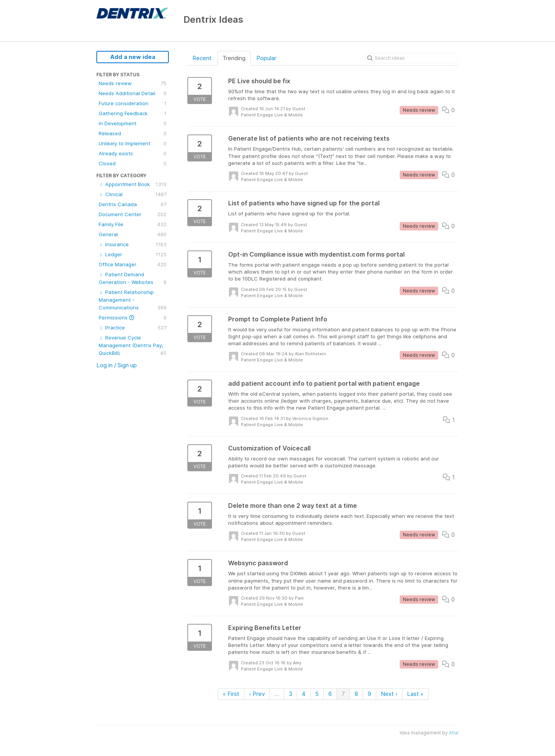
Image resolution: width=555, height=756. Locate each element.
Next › (389, 694)
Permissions (133, 318)
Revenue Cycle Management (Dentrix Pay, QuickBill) (133, 346)
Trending (234, 58)
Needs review (133, 83)
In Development (133, 123)
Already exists (133, 153)
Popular (266, 58)
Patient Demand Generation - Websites (133, 279)
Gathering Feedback (133, 113)
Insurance (133, 244)
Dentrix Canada (133, 204)
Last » (415, 694)
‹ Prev (257, 694)
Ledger (133, 254)
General (133, 234)
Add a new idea (133, 57)
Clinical (133, 194)
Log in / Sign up (117, 365)
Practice (133, 328)
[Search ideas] (412, 58)
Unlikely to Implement (133, 143)
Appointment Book (133, 184)
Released (133, 133)
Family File (133, 224)
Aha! (454, 733)
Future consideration (133, 103)
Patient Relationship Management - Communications (133, 300)
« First (231, 694)
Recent (202, 58)
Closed (133, 163)
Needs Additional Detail (133, 93)
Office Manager (133, 264)
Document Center (133, 214)
